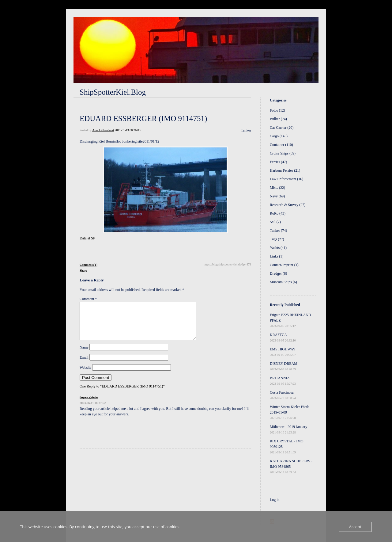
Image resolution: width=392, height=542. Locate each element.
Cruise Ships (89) (283, 153)
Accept (355, 527)
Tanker (246, 130)
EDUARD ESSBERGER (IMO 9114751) (143, 118)
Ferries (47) (278, 162)
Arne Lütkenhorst (103, 130)
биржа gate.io (89, 405)
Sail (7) (275, 222)
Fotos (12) (277, 110)
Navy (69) (277, 196)
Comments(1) (89, 265)
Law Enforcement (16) (286, 179)
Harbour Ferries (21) (285, 170)
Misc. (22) (277, 188)
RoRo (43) (278, 213)
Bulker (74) (278, 119)
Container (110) (281, 145)
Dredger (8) (278, 273)
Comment (88, 299)
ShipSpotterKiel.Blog (113, 92)
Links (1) (277, 256)
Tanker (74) (278, 231)
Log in (275, 500)
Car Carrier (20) (282, 128)
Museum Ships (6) (283, 282)
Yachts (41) (278, 248)
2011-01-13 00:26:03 (127, 130)
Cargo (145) (279, 136)
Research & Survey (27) (288, 205)
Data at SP (87, 238)
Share (83, 271)
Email (84, 365)
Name (84, 355)
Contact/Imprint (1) (284, 265)
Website (85, 375)
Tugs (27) (277, 239)
